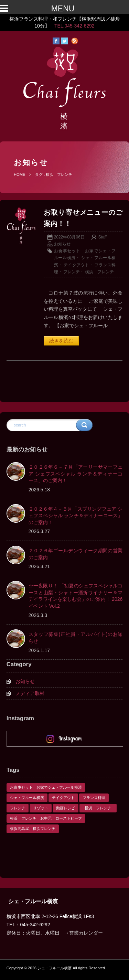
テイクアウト (76, 265)
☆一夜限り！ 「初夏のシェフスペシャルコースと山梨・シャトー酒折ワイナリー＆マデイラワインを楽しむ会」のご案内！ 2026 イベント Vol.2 (76, 596)
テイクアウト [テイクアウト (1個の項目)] (63, 798)
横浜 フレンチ (101, 272)
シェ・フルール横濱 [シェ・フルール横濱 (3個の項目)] (27, 798)
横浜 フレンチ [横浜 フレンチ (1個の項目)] (100, 808)
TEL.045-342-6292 (74, 26)
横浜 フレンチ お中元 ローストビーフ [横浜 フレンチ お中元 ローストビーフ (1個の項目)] (46, 818)
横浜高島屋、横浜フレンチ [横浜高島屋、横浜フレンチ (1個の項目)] (33, 829)
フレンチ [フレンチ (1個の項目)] (18, 808)
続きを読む (61, 341)
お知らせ (62, 244)
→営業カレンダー (84, 933)
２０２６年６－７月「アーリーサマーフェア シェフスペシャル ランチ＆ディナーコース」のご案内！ (76, 474)
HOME (20, 174)
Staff (103, 237)
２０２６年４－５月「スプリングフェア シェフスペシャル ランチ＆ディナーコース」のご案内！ (76, 516)
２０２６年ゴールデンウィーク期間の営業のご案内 (76, 554)
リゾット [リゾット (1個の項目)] (41, 808)
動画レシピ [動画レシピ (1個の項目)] (66, 808)
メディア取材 (30, 693)
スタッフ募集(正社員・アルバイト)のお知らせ (76, 638)
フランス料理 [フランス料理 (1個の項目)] (94, 798)
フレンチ (72, 272)
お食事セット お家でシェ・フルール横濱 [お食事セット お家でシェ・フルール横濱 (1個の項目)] (46, 787)
